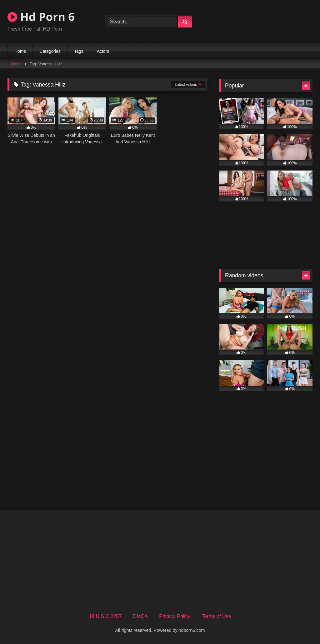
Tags (79, 51)
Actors (103, 51)
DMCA (140, 616)
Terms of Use (216, 616)
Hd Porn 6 (41, 17)
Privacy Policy (175, 616)
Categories (50, 51)
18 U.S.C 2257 (105, 616)
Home (20, 51)
